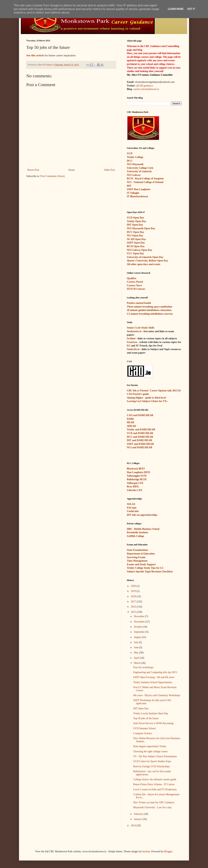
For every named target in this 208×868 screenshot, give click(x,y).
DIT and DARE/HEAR (139, 440)
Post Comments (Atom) (53, 176)
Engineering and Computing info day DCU (155, 672)
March (137, 663)
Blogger (168, 851)
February (139, 814)
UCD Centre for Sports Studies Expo (152, 761)
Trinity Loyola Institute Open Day (151, 713)
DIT (129, 186)
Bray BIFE (133, 487)
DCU (130, 161)
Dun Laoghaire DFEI (138, 472)
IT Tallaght (133, 193)
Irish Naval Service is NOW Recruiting (153, 723)
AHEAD (132, 426)
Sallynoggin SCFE (137, 476)
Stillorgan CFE (135, 483)
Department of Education (141, 554)
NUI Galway (134, 175)
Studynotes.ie (134, 331)
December (139, 616)
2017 (134, 602)
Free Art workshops (143, 667)
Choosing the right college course (150, 751)
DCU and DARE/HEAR (140, 437)
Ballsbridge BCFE (137, 479)
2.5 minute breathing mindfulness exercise (150, 314)
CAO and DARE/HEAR (140, 415)
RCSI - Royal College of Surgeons (145, 179)
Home (72, 170)
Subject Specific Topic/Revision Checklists (150, 572)
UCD (130, 153)
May (136, 653)
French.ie (132, 342)
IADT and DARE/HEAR (140, 444)
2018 (134, 596)
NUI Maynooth (135, 164)
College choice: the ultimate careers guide (155, 779)
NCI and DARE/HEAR (140, 447)
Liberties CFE (135, 490)
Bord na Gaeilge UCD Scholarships (152, 766)
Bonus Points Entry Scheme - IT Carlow (154, 784)
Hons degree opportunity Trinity (150, 746)
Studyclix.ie (133, 349)
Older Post (110, 170)
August (138, 637)
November (140, 622)
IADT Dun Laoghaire (139, 189)
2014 (134, 825)
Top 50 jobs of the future (146, 718)
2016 (134, 607)
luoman (146, 851)
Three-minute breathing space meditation (150, 307)
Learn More (176, 9)
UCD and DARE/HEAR (140, 433)
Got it (191, 9)
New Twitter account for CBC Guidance (154, 802)
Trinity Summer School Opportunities (153, 682)
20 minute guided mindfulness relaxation (149, 310)
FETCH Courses (136, 289)
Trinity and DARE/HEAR (141, 430)
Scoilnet (131, 338)
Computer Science (143, 733)
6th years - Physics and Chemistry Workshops (157, 695)
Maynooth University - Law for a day (152, 807)
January (138, 819)
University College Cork (140, 168)
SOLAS (131, 504)
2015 (134, 612)
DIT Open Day (141, 708)
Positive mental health (139, 303)
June (136, 647)
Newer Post (33, 170)
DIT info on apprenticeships (142, 515)
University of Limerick (139, 171)
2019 (134, 591)
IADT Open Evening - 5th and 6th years (154, 677)
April (137, 658)
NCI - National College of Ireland (145, 182)
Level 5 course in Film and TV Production (155, 789)
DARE (131, 419)
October (138, 627)
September (140, 632)
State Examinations (137, 550)
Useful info (133, 511)
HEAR (131, 422)
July (136, 642)
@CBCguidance (144, 86)
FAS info (132, 508)
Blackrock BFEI (136, 469)
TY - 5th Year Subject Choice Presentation (155, 756)
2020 (134, 586)
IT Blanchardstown (137, 196)
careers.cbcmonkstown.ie (146, 89)
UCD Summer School (144, 728)
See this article (35, 55)
